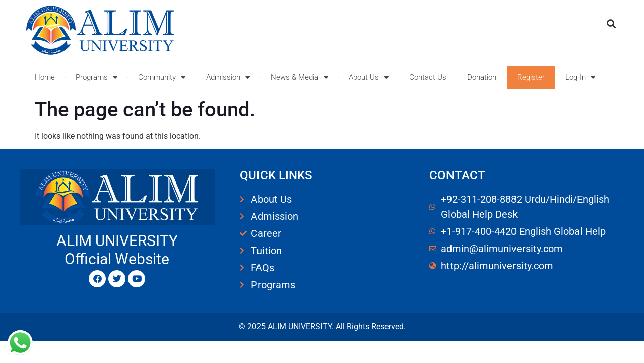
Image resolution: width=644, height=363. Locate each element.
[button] (611, 23)
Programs (96, 77)
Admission (228, 77)
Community (162, 77)
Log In (580, 77)
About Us (369, 77)
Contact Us (428, 77)
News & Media (299, 77)
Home (45, 77)
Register (531, 77)
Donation (482, 77)
